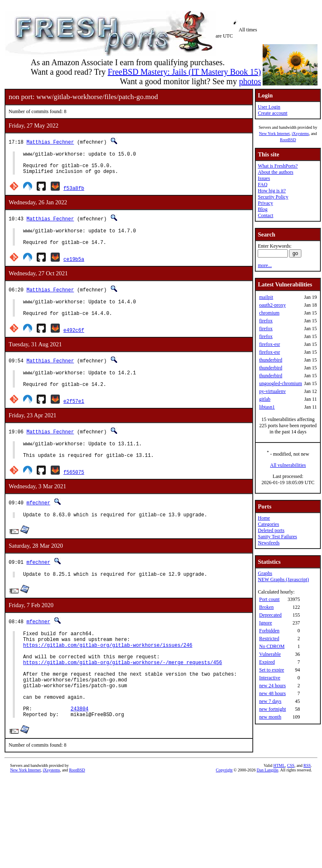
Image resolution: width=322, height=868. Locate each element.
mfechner (38, 522)
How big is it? (272, 191)
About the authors (275, 172)
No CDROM (272, 646)
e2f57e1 (74, 417)
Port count (269, 599)
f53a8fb (74, 193)
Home (264, 518)
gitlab (264, 399)
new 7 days (270, 701)
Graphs (265, 573)
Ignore (265, 623)
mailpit (266, 297)
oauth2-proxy (272, 305)
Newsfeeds (269, 543)
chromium (269, 313)
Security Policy (273, 197)
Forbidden (269, 631)
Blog (262, 209)
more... (265, 265)
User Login (269, 107)
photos (250, 81)
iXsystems (300, 134)
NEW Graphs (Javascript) (283, 579)
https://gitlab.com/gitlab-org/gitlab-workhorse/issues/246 (108, 671)
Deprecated (270, 615)
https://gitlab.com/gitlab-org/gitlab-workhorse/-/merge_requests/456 (122, 692)
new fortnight (272, 709)
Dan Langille (268, 811)
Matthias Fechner (50, 142)
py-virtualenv (272, 391)
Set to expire (271, 670)
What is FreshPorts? (278, 166)
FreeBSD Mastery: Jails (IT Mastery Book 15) (184, 72)
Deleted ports (271, 530)
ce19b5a (74, 268)
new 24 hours (272, 686)
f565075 (74, 492)
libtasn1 (267, 407)
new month (270, 717)
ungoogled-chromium (280, 383)
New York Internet (274, 134)
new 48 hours (272, 693)
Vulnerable (270, 654)
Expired (267, 662)
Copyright (224, 811)
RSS (307, 806)
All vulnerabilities (288, 465)
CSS (291, 806)
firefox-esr (269, 344)
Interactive (269, 678)
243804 (79, 748)
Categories (268, 524)
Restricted (269, 639)
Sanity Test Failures (277, 537)
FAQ (262, 184)
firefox (266, 321)
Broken (266, 607)
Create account (273, 113)
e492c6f (74, 342)
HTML (279, 806)
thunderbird (270, 360)
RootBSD (288, 140)
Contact (265, 215)
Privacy (265, 203)
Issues (264, 178)
